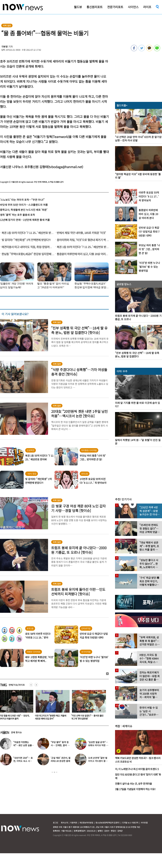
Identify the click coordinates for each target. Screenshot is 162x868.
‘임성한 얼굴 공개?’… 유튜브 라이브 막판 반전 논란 (98, 745)
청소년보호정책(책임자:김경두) (108, 823)
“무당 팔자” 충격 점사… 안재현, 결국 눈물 (60, 745)
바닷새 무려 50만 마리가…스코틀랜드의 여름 (24, 205)
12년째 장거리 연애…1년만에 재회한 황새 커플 (25, 220)
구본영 (5, 47)
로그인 (55, 823)
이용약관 (74, 823)
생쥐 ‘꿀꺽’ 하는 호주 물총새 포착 (17, 215)
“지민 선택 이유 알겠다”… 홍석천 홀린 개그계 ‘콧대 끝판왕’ (88, 717)
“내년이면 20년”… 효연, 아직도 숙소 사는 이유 (23, 761)
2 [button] (54, 772)
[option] (52, 706)
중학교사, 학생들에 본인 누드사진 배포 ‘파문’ (24, 210)
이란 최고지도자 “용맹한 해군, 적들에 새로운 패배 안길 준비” (51, 717)
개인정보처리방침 (86, 823)
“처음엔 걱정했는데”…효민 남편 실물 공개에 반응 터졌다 (22, 745)
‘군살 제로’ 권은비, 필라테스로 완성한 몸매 (61, 759)
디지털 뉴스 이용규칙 (130, 823)
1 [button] (52, 772)
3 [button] (57, 772)
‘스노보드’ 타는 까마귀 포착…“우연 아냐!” (22, 200)
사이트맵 (144, 823)
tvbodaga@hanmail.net (66, 167)
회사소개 (64, 823)
